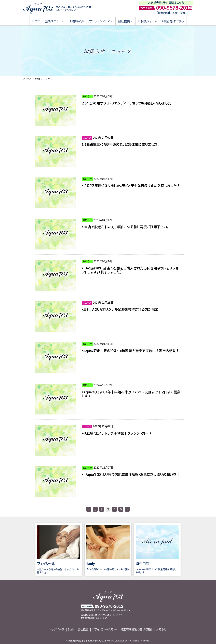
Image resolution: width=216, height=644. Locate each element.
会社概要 (124, 21)
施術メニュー (53, 21)
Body (71, 630)
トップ (36, 21)
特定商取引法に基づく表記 (136, 630)
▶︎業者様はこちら (173, 21)
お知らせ (161, 630)
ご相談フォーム (148, 21)
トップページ (57, 630)
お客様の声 (77, 21)
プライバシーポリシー (104, 630)
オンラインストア (100, 21)
